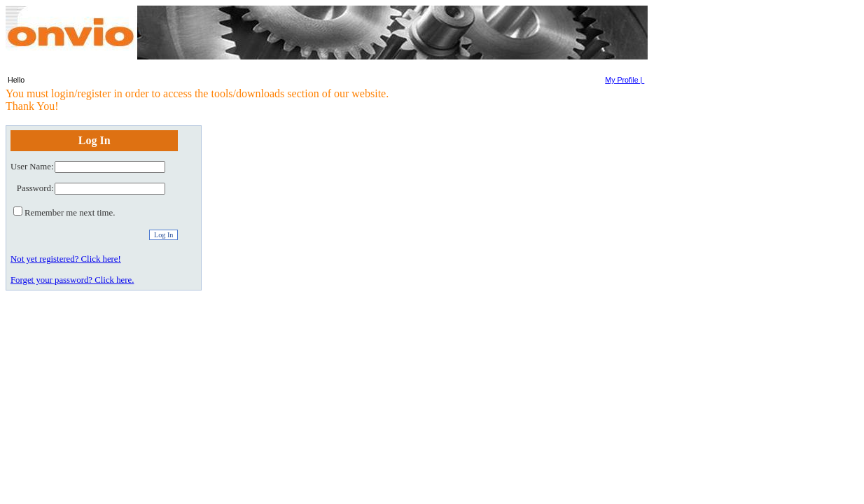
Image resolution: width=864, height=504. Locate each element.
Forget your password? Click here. (72, 280)
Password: (35, 188)
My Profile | (625, 80)
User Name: (32, 167)
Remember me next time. (70, 213)
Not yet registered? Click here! (66, 259)
